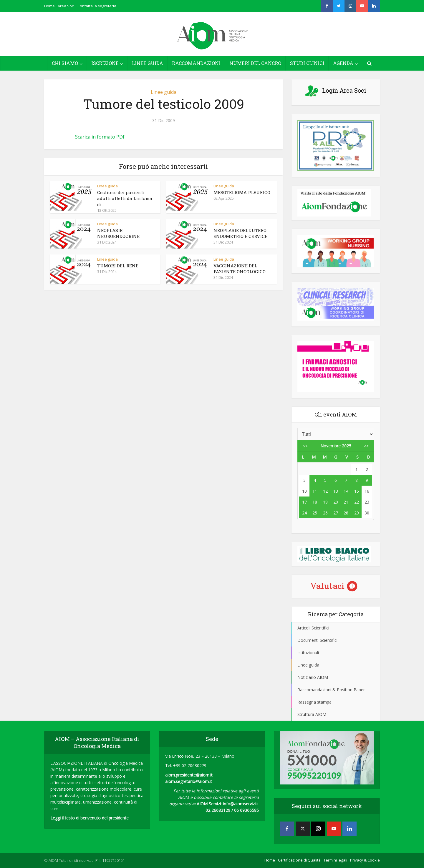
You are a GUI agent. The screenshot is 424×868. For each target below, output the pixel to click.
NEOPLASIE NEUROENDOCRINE (118, 233)
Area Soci (66, 6)
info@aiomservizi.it (241, 804)
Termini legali (335, 860)
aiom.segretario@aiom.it (189, 781)
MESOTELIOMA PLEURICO (242, 192)
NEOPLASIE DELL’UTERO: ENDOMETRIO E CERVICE (240, 233)
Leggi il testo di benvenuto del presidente (90, 818)
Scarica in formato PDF (100, 137)
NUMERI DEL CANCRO (255, 63)
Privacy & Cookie (365, 860)
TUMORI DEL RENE (118, 266)
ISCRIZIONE (105, 63)
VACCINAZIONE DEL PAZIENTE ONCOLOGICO (240, 269)
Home (49, 6)
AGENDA (343, 63)
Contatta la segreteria (97, 6)
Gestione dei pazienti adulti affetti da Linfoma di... (125, 198)
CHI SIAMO (65, 63)
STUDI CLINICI (307, 63)
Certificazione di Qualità (299, 860)
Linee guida (164, 92)
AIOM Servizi (209, 804)
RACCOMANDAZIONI (196, 63)
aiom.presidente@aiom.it (189, 775)
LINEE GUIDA (148, 63)
